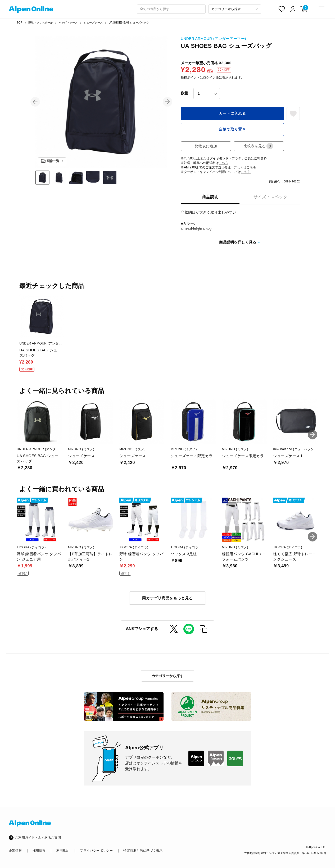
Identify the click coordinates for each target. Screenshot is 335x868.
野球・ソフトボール (40, 23)
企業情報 (15, 851)
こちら (224, 163)
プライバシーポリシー (96, 851)
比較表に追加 (206, 146)
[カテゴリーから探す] (235, 9)
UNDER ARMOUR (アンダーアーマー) (213, 39)
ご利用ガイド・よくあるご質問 (38, 838)
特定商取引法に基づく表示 (143, 851)
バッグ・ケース (68, 23)
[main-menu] (322, 9)
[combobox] (171, 9)
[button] (35, 102)
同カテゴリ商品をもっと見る (167, 598)
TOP (19, 23)
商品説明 (210, 197)
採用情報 (39, 851)
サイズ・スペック (270, 197)
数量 (184, 93)
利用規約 (63, 851)
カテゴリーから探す (168, 676)
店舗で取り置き (232, 129)
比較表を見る (258, 146)
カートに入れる (232, 113)
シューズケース (93, 23)
